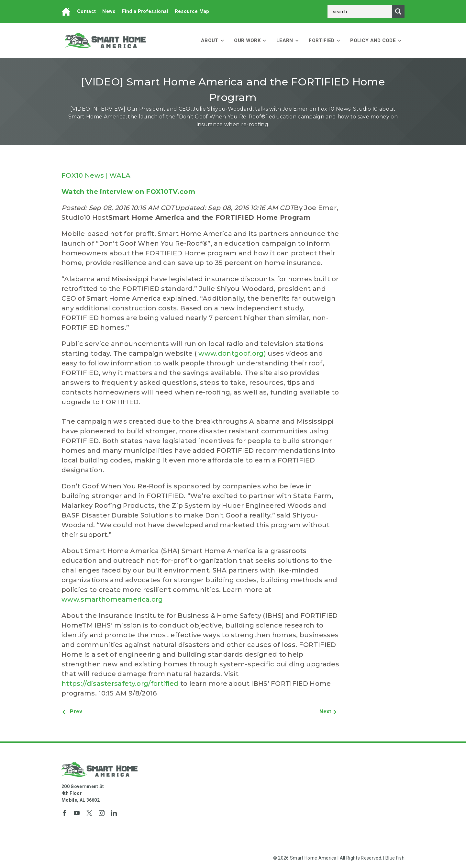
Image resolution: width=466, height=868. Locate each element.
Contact (86, 11)
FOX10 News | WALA (96, 175)
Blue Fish (395, 858)
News (109, 11)
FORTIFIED (324, 40)
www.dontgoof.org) (232, 353)
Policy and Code (376, 40)
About (212, 40)
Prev (72, 712)
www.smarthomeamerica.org (112, 599)
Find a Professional (145, 11)
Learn (288, 40)
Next (328, 712)
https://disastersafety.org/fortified (120, 684)
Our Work (250, 40)
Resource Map (192, 11)
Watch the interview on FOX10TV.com (128, 192)
